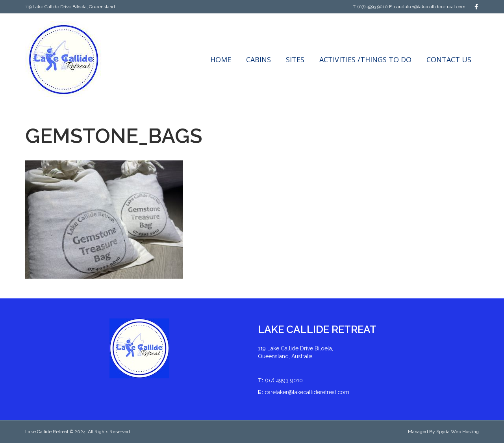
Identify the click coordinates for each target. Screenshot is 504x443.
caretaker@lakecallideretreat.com (430, 7)
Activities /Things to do (365, 60)
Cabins (258, 60)
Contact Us (449, 60)
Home (221, 60)
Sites (295, 60)
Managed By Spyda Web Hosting (443, 432)
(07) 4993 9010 (373, 7)
